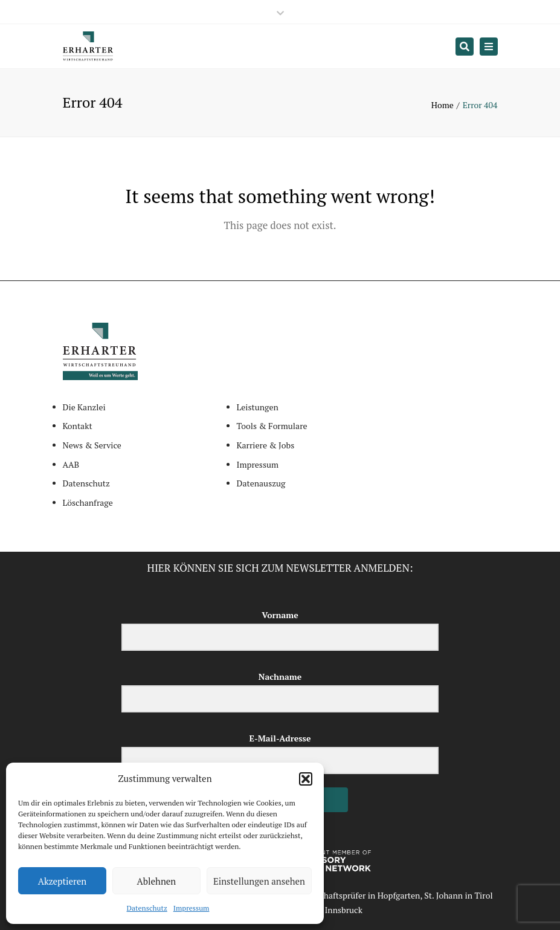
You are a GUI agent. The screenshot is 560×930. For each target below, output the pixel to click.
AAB (71, 464)
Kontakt (78, 426)
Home (443, 105)
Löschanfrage (88, 502)
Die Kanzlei (84, 407)
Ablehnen (157, 881)
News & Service (92, 445)
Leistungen (258, 407)
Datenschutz (147, 908)
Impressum (191, 908)
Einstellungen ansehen (259, 881)
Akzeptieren (63, 881)
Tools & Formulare (272, 426)
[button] (306, 779)
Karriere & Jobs (266, 445)
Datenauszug (261, 483)
